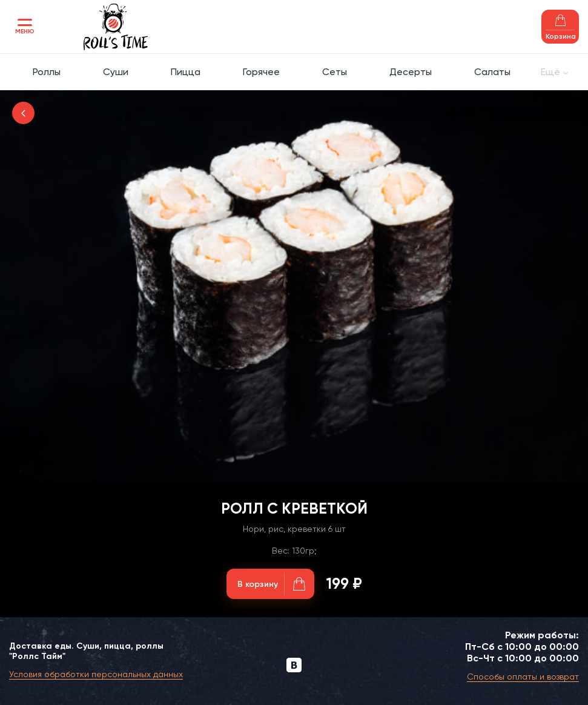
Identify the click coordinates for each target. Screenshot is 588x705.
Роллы (47, 72)
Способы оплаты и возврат (523, 677)
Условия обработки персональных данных (96, 674)
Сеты (335, 72)
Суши (116, 72)
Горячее (261, 72)
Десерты (411, 72)
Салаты (492, 72)
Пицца (186, 72)
